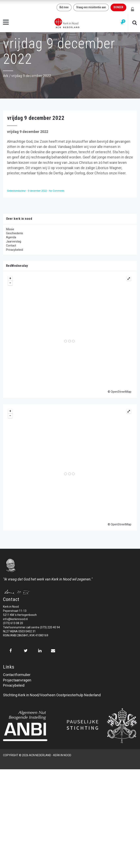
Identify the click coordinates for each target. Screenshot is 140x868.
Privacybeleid (15, 250)
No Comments (57, 191)
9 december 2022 (38, 191)
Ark (6, 76)
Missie (10, 229)
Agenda (11, 237)
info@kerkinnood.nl (15, 619)
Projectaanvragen (17, 680)
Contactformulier (17, 675)
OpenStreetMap (121, 392)
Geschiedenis (15, 233)
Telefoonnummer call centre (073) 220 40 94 (31, 627)
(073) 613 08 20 (13, 623)
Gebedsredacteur (17, 191)
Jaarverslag (14, 241)
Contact (11, 246)
